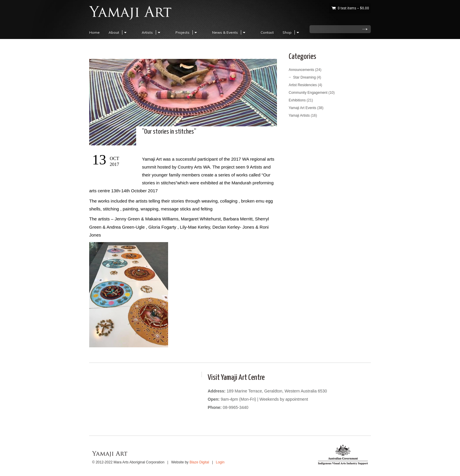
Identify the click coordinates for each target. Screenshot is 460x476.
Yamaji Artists (299, 115)
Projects (187, 32)
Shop (292, 32)
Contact (267, 32)
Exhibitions (297, 100)
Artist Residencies (303, 85)
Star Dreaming (304, 77)
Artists (152, 32)
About (118, 32)
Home (94, 32)
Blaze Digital (199, 462)
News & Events (230, 32)
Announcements (301, 70)
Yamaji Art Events (302, 108)
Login (220, 462)
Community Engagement (308, 93)
